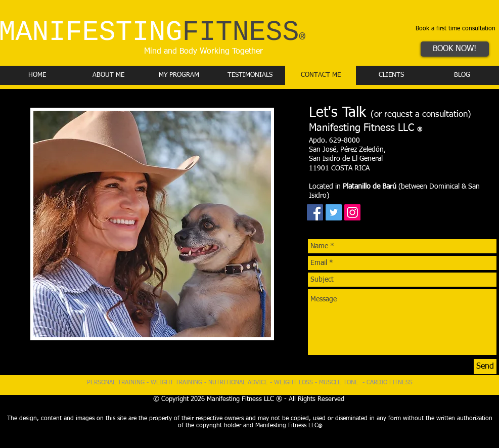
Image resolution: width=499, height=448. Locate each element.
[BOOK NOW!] (455, 49)
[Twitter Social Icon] (334, 212)
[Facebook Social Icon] (315, 212)
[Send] (485, 367)
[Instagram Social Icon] (352, 212)
